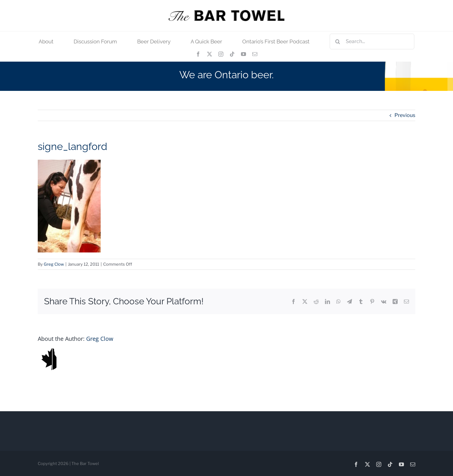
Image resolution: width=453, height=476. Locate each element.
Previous (405, 115)
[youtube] (243, 54)
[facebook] (198, 54)
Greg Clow (54, 264)
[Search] (338, 42)
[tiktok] (232, 54)
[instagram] (221, 54)
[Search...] (372, 42)
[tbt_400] (226, 12)
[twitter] (210, 54)
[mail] (255, 54)
